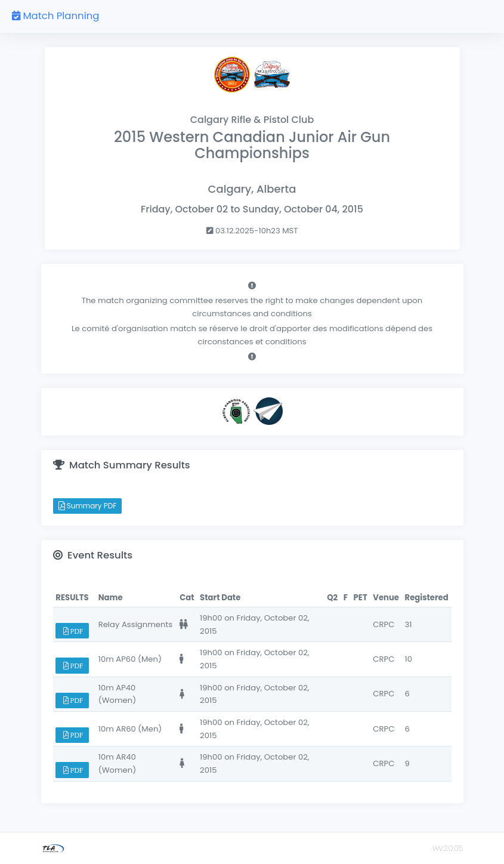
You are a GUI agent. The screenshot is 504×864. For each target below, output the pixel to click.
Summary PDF (88, 506)
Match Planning (55, 16)
